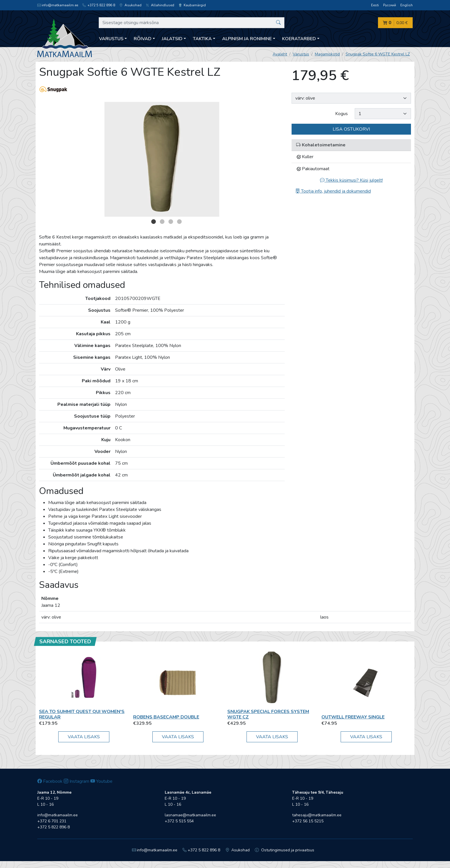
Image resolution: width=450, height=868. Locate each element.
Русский (390, 5)
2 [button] (162, 222)
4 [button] (179, 222)
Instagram (76, 781)
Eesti (375, 5)
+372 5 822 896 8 (99, 5)
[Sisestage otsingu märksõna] (192, 23)
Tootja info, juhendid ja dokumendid (333, 191)
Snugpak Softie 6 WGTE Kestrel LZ (378, 54)
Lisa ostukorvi (351, 129)
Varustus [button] (111, 39)
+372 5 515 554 (179, 821)
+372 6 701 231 (52, 821)
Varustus (301, 54)
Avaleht (280, 54)
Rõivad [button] (143, 39)
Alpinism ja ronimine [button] (247, 39)
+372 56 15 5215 (308, 821)
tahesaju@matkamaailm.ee (317, 815)
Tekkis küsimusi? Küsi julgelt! (351, 180)
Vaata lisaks (84, 737)
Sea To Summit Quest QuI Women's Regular (82, 714)
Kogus (342, 114)
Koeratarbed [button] (299, 39)
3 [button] (171, 222)
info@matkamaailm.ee (58, 5)
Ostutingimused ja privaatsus (285, 850)
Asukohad (130, 5)
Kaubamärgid (192, 5)
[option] (162, 159)
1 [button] (154, 222)
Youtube (101, 781)
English (407, 5)
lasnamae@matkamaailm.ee (190, 815)
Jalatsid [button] (172, 39)
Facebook (50, 781)
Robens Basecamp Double (166, 717)
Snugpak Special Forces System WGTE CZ (268, 714)
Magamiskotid (327, 54)
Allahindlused (160, 5)
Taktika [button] (202, 39)
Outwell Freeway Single (353, 717)
